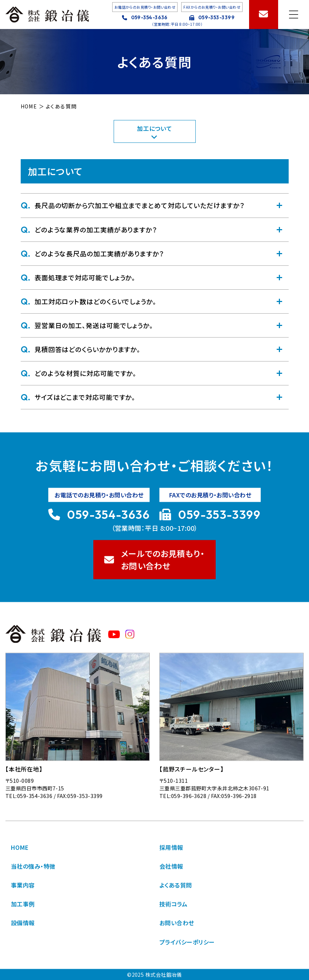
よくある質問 (176, 885)
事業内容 (23, 885)
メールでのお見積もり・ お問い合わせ (155, 559)
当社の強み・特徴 (33, 866)
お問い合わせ (177, 923)
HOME (20, 847)
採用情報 (171, 847)
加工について (154, 131)
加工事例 (23, 904)
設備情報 (23, 923)
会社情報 (171, 866)
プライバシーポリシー (187, 942)
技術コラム (173, 904)
